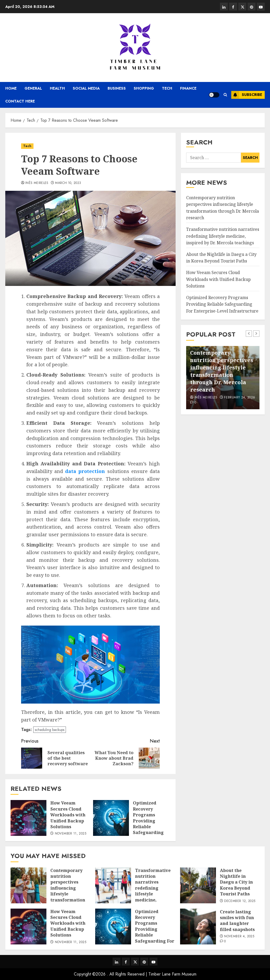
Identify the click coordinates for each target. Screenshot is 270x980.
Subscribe (247, 95)
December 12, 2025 (240, 901)
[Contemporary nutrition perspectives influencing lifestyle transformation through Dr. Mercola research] (28, 885)
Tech (167, 88)
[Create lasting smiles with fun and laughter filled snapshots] (198, 927)
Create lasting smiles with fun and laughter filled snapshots (237, 921)
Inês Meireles (37, 183)
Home (11, 88)
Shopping (144, 88)
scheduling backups (50, 730)
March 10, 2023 (68, 183)
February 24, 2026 (240, 398)
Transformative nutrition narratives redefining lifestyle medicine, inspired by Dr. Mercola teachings (223, 236)
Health (57, 88)
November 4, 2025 (239, 937)
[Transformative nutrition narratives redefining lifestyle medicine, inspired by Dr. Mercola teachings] (113, 885)
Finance (188, 88)
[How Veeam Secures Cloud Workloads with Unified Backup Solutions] (28, 818)
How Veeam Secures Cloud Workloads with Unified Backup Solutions (68, 815)
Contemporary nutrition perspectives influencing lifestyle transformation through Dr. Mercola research (222, 371)
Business (117, 88)
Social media (86, 88)
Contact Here (20, 101)
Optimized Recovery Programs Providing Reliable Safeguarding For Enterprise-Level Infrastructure (150, 827)
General (33, 88)
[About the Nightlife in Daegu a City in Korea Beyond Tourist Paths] (198, 885)
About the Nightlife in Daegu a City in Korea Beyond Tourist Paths (221, 258)
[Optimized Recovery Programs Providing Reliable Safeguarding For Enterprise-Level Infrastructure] (111, 818)
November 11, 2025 (71, 834)
